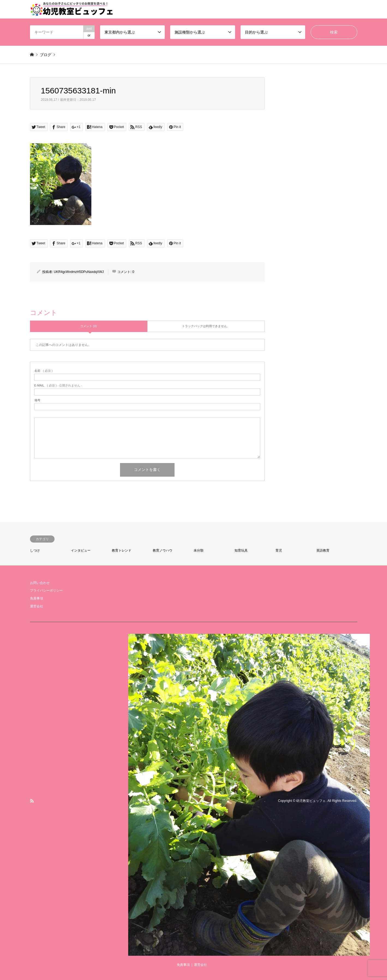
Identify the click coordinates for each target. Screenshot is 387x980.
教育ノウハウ (163, 550)
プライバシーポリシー (46, 591)
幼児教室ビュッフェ (311, 801)
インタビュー (81, 550)
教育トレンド (122, 550)
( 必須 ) (43, 371)
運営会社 (37, 606)
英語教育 (323, 550)
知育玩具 (241, 550)
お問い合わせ (40, 583)
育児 (279, 550)
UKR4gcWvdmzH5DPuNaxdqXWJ (79, 272)
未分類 (199, 550)
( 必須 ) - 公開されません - (58, 386)
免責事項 (37, 598)
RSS (32, 801)
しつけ (35, 550)
